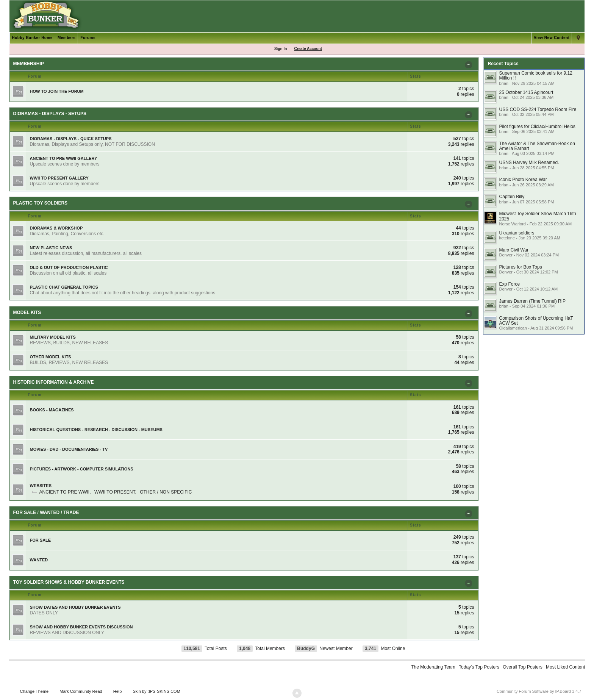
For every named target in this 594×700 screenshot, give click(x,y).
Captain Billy (512, 197)
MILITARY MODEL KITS (53, 337)
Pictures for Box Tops (520, 267)
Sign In (281, 49)
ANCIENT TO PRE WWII (65, 492)
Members (66, 38)
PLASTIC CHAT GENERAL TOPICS (64, 287)
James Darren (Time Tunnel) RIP (532, 301)
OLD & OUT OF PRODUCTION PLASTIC (69, 267)
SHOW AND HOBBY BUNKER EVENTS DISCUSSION (81, 627)
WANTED (39, 560)
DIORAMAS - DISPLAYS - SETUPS (50, 114)
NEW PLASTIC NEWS (51, 248)
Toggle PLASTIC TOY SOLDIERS (470, 205)
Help (118, 691)
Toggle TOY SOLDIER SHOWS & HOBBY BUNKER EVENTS (470, 585)
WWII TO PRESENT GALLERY (59, 178)
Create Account (308, 49)
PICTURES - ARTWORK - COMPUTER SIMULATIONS (82, 469)
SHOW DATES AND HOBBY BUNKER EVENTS (75, 607)
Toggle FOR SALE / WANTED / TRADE (470, 515)
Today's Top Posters (479, 667)
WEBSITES (41, 486)
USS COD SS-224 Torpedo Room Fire (538, 109)
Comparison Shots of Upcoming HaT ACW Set (536, 321)
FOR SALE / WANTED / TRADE (46, 512)
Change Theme (34, 691)
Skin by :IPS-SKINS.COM (157, 691)
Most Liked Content (565, 667)
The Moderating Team (433, 667)
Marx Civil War (514, 250)
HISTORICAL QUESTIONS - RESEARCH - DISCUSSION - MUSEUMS (96, 430)
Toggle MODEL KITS (470, 315)
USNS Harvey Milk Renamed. (529, 162)
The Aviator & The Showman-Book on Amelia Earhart (537, 146)
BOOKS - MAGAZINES (52, 410)
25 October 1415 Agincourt (526, 92)
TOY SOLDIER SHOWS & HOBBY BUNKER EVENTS (69, 582)
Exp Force (509, 284)
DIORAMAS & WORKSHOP (56, 228)
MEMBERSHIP (29, 64)
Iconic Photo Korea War (523, 180)
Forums (88, 38)
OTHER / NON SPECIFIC (166, 492)
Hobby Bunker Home (32, 38)
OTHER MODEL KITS (51, 357)
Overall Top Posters (523, 667)
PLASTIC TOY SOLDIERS (41, 203)
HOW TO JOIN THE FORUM (57, 91)
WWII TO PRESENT (115, 492)
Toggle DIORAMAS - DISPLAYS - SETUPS (470, 116)
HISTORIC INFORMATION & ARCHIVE (54, 382)
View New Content (552, 38)
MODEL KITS (27, 312)
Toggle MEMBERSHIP (470, 66)
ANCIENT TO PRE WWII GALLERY (64, 158)
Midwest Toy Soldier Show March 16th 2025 (537, 216)
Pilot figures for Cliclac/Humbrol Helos (537, 127)
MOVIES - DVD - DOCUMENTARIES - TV (69, 449)
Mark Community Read (81, 691)
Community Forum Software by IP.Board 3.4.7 (539, 691)
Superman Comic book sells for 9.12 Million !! (535, 76)
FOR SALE (41, 540)
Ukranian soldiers (517, 233)
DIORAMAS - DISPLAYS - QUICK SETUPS (71, 139)
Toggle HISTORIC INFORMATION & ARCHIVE (470, 385)
